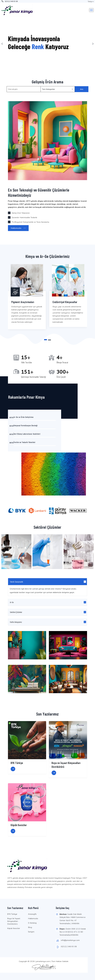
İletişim (31, 932)
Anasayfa (32, 914)
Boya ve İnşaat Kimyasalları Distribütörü (14, 921)
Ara (82, 89)
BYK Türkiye (12, 914)
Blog (30, 927)
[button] (46, 340)
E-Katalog (32, 923)
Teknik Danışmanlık (16, 582)
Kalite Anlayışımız (16, 622)
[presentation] (2, 44)
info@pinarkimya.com (70, 940)
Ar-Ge (12, 602)
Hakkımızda (33, 918)
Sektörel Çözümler (16, 612)
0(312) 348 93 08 (11, 1)
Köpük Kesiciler (14, 928)
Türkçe (90, 1)
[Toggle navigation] (91, 10)
